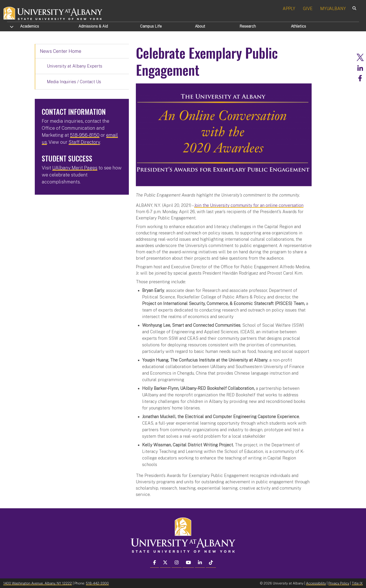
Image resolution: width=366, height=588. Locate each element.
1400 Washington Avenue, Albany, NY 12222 (38, 583)
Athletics (298, 26)
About (200, 26)
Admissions (93, 26)
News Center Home (61, 51)
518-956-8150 (85, 135)
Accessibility (316, 583)
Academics (30, 26)
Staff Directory (84, 142)
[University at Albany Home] (53, 13)
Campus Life (151, 26)
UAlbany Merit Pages (75, 168)
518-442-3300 (97, 583)
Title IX (357, 583)
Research (248, 26)
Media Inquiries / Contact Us (74, 82)
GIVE (308, 9)
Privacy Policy (339, 583)
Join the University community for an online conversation (249, 205)
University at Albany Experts (75, 66)
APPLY (289, 9)
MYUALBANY (333, 9)
